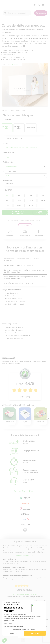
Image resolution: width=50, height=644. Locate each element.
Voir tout (31, 405)
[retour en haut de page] (23, 640)
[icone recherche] (5, 13)
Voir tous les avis (14, 364)
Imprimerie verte (9, 559)
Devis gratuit (41, 13)
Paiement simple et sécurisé (14, 568)
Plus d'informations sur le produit (13, 110)
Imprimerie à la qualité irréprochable (17, 576)
